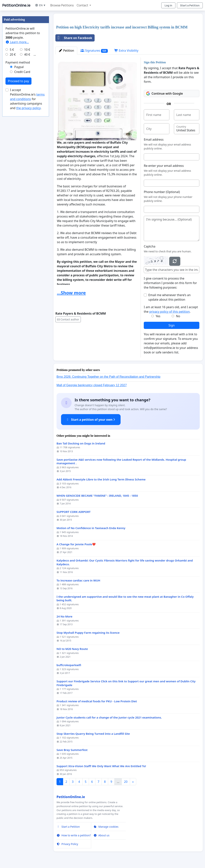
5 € (12, 50)
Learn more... (17, 42)
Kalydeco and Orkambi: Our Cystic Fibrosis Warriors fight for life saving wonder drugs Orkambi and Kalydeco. (125, 562)
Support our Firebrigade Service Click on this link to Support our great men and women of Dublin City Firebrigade (126, 683)
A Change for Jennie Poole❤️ (76, 544)
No (178, 316)
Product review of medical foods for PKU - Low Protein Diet (97, 701)
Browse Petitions (62, 5)
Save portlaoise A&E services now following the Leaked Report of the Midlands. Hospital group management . (121, 462)
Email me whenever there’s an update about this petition (169, 297)
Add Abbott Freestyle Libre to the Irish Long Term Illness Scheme (101, 479)
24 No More (64, 616)
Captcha (150, 246)
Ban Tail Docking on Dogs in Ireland (81, 443)
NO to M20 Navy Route (72, 649)
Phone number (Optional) (162, 192)
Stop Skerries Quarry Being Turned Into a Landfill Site (93, 734)
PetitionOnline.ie (16, 5)
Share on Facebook (74, 38)
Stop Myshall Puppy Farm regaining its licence (88, 633)
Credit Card (22, 72)
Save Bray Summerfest (72, 750)
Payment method (18, 62)
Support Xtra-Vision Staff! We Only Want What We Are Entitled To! (101, 766)
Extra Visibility (126, 51)
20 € (13, 54)
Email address (154, 139)
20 (126, 782)
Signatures (94, 51)
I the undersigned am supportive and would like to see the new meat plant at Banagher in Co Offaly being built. (125, 599)
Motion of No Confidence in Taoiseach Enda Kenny (91, 528)
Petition (66, 51)
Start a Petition (190, 5)
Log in (168, 5)
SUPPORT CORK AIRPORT (74, 512)
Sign (172, 325)
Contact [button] (83, 5)
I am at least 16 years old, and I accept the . (171, 309)
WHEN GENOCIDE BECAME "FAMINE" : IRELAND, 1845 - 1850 (97, 496)
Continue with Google (164, 93)
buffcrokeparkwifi (69, 665)
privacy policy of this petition (169, 312)
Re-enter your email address (164, 166)
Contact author (68, 319)
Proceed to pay (18, 81)
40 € (27, 54)
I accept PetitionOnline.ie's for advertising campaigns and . (27, 99)
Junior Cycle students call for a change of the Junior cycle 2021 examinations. (109, 717)
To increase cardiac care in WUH (78, 580)
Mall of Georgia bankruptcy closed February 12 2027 (92, 385)
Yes (158, 316)
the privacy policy (28, 108)
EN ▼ (40, 5)
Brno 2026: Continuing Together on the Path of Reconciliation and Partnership (108, 377)
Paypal (19, 67)
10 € (27, 50)
